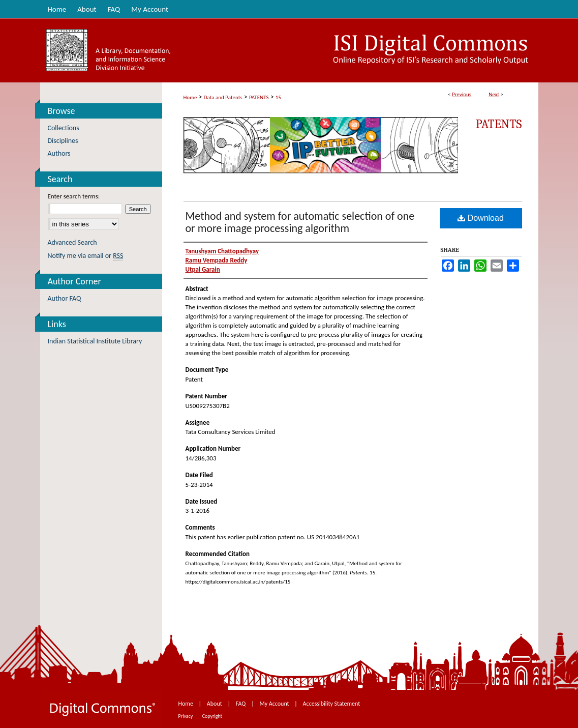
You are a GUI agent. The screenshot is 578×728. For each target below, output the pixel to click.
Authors (59, 153)
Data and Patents (223, 97)
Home (190, 97)
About (215, 704)
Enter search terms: (74, 196)
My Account (275, 704)
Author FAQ (65, 298)
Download (481, 218)
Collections (64, 128)
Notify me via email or (86, 256)
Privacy (186, 716)
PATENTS (259, 97)
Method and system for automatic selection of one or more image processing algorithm (300, 222)
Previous (462, 94)
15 (278, 97)
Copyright (212, 716)
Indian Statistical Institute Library (95, 341)
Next (494, 94)
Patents (499, 124)
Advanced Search (72, 242)
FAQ (241, 704)
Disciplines (63, 141)
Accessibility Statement (332, 704)
